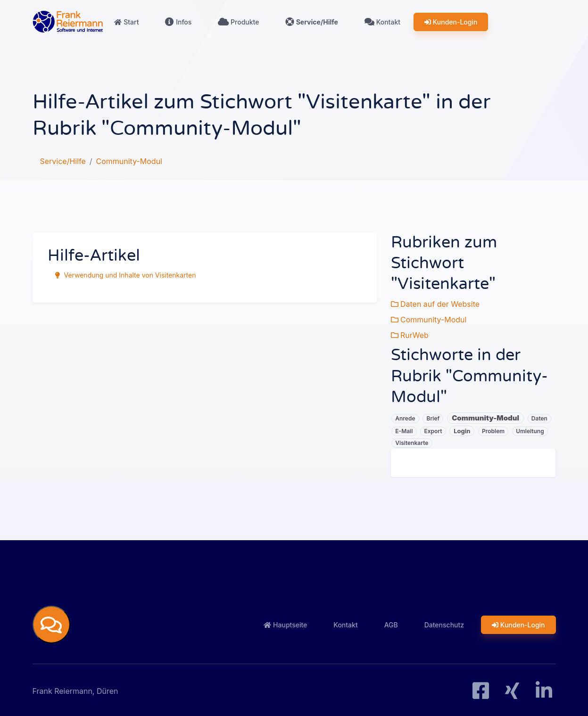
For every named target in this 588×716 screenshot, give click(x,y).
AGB (391, 623)
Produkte (238, 22)
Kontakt (382, 22)
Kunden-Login (451, 22)
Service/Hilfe (312, 22)
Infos (178, 22)
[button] (51, 623)
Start (127, 22)
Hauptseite (285, 623)
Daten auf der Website (435, 304)
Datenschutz (444, 623)
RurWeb (410, 334)
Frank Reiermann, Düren (75, 690)
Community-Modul (429, 319)
